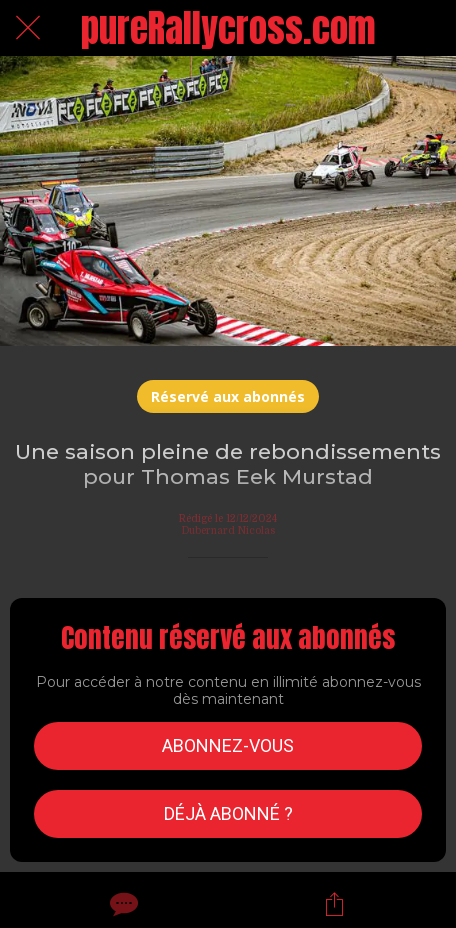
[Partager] (334, 904)
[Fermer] (28, 28)
